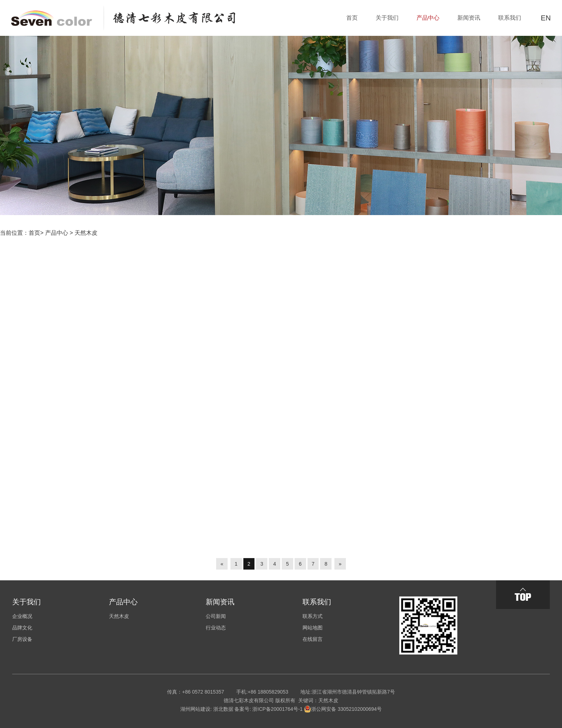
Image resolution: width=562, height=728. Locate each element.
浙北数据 (223, 709)
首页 (34, 233)
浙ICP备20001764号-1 (277, 709)
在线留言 (313, 639)
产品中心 (57, 233)
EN (546, 18)
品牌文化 (22, 628)
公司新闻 (216, 616)
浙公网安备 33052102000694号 (343, 709)
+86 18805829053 (268, 692)
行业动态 (216, 628)
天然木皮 (86, 233)
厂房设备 (22, 639)
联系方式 (313, 616)
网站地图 (313, 628)
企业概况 (22, 616)
